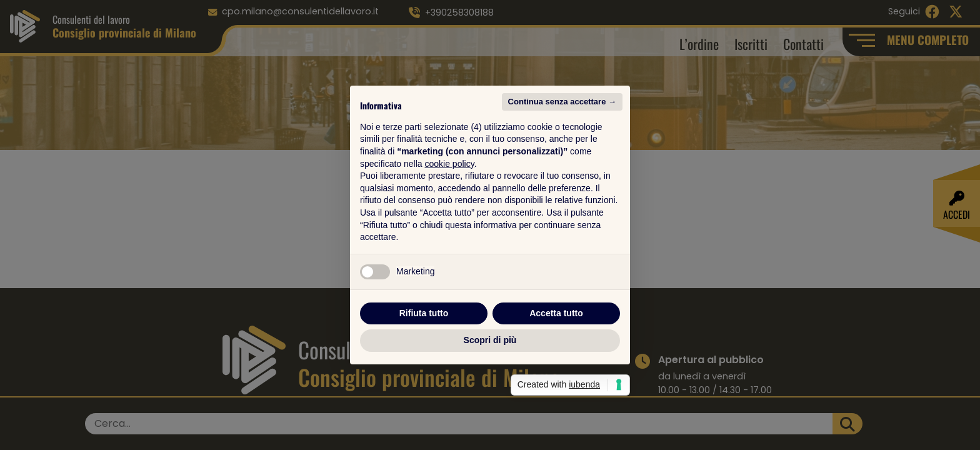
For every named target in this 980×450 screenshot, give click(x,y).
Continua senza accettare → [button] (562, 102)
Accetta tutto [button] (556, 313)
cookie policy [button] (450, 164)
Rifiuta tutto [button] (424, 313)
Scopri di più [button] (490, 340)
